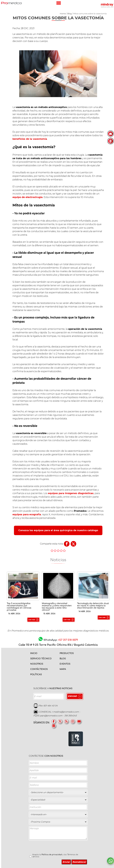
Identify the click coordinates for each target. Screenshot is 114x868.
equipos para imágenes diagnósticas (71, 493)
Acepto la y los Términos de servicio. (55, 856)
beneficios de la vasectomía (30, 139)
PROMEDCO (11, 3)
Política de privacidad (52, 855)
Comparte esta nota (51, 544)
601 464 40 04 (51, 705)
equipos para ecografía (27, 514)
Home (63, 14)
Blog (69, 14)
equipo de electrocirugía (28, 197)
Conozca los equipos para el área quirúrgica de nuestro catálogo (58, 530)
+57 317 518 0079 (68, 640)
